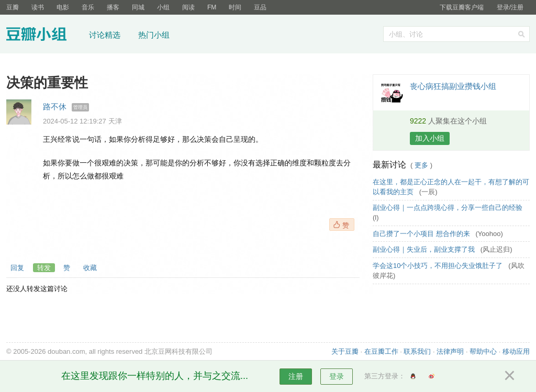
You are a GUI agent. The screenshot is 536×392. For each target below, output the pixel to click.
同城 (138, 7)
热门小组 (154, 35)
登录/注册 (510, 7)
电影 (63, 7)
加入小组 (430, 138)
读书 (38, 7)
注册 (296, 376)
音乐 (88, 7)
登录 (337, 376)
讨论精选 (105, 35)
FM (212, 7)
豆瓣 (13, 7)
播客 (113, 7)
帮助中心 (483, 351)
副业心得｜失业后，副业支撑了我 (425, 249)
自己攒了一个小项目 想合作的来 (422, 234)
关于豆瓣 (345, 351)
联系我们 (417, 351)
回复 (17, 268)
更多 (421, 165)
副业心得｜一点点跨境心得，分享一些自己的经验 (449, 208)
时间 (235, 7)
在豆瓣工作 (381, 351)
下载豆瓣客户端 (462, 7)
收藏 (90, 268)
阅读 (188, 7)
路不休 (55, 107)
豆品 (260, 7)
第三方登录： (385, 376)
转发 (44, 268)
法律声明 (450, 351)
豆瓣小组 (44, 36)
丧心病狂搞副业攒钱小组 (453, 86)
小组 (163, 7)
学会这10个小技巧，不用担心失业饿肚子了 (439, 266)
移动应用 (516, 351)
